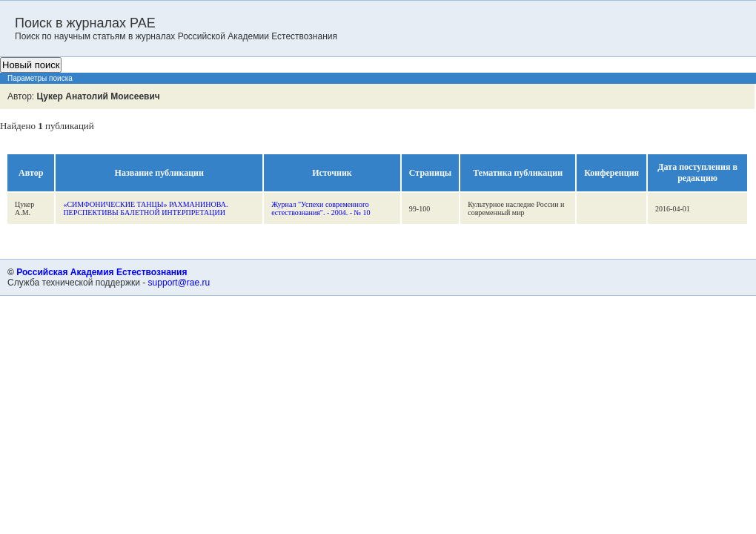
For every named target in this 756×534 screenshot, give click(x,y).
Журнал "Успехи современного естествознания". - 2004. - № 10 (321, 208)
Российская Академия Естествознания (102, 272)
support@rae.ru (179, 283)
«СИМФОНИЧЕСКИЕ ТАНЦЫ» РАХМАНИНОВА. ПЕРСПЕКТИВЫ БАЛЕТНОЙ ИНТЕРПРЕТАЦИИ (145, 208)
